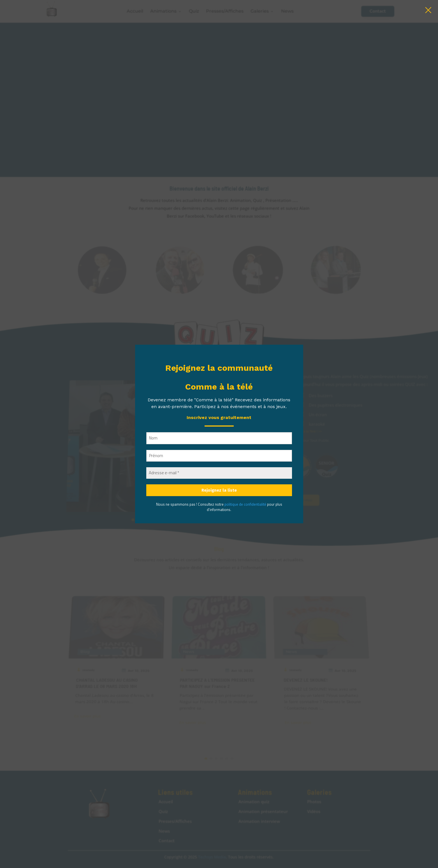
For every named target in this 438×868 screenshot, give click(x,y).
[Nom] (219, 438)
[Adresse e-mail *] (219, 473)
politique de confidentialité (245, 504)
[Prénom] (219, 456)
